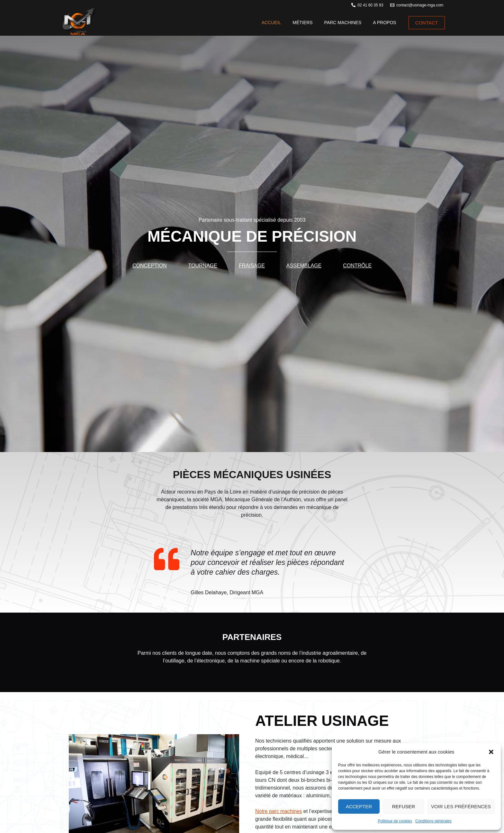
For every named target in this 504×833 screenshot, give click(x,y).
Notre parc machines (279, 811)
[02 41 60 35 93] (367, 5)
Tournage (203, 266)
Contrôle (357, 266)
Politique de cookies (395, 821)
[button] (491, 752)
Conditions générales (433, 821)
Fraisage (252, 266)
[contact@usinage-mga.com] (417, 5)
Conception (150, 266)
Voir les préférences (461, 806)
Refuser (404, 806)
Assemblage (304, 266)
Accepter (359, 806)
